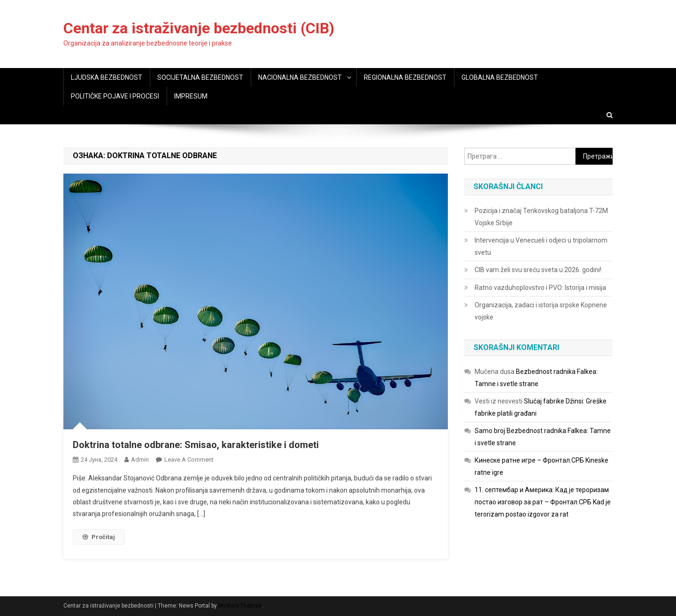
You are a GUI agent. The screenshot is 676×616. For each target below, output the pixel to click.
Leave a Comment (189, 460)
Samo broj (490, 431)
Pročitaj (99, 537)
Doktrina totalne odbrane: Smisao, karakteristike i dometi (196, 445)
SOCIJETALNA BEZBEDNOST (200, 77)
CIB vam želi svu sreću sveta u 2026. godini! (538, 270)
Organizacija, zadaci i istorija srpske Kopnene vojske (541, 311)
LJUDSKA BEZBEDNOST (107, 77)
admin (140, 460)
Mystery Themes (240, 606)
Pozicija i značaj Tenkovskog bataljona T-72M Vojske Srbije (541, 217)
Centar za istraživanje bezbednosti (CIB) (199, 28)
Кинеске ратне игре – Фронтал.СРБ (529, 460)
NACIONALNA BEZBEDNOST (300, 77)
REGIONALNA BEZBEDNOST (405, 77)
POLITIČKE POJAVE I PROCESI (115, 96)
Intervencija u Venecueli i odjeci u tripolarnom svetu (541, 246)
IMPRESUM (191, 96)
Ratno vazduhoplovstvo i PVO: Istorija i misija (540, 288)
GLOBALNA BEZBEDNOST (500, 77)
